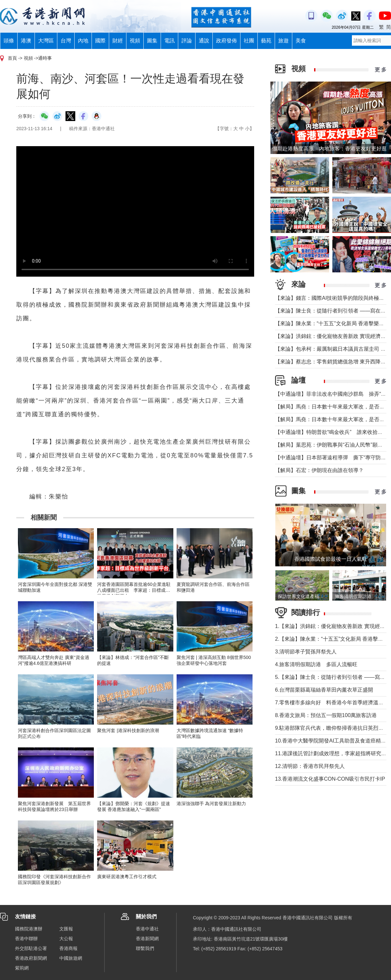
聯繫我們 (145, 948)
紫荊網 (22, 968)
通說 (204, 41)
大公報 (66, 939)
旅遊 (283, 41)
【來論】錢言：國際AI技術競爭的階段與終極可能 (332, 298)
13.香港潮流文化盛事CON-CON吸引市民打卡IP (330, 779)
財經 (118, 41)
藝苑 (266, 41)
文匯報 (66, 929)
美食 (301, 41)
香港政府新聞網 (31, 958)
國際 (100, 41)
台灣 (66, 41)
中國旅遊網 (71, 958)
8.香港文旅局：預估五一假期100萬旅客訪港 (326, 715)
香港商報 (68, 948)
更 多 (381, 70)
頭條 (9, 41)
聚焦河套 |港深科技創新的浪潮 (128, 730)
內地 (83, 41)
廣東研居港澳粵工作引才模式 (127, 877)
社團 (249, 41)
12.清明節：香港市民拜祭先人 (310, 766)
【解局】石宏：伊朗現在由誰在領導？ (319, 470)
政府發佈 (226, 41)
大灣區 (46, 41)
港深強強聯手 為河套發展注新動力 (211, 804)
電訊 (169, 41)
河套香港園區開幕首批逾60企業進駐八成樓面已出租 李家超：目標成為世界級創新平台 (134, 590)
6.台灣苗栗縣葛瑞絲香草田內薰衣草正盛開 (324, 690)
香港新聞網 (147, 939)
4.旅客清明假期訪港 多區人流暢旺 (316, 664)
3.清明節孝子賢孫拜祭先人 (306, 652)
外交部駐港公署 (31, 948)
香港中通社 (147, 929)
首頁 (12, 58)
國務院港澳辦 (29, 929)
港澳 (26, 41)
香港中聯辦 (26, 939)
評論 (187, 41)
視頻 (135, 41)
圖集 (152, 41)
